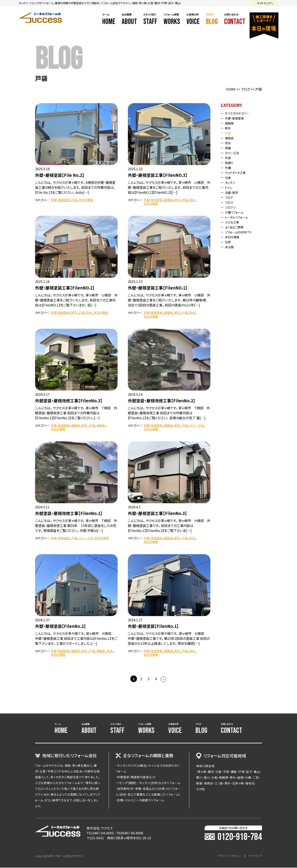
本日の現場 (86, 200)
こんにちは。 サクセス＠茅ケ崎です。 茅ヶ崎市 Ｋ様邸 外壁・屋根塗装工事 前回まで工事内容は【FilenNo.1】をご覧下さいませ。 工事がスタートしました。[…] (76, 638)
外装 (229, 158)
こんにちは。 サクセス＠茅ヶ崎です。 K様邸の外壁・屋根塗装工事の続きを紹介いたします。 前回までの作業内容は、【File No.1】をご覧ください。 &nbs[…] (75, 187)
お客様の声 (193, 19)
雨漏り (230, 163)
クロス (230, 202)
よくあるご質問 (236, 227)
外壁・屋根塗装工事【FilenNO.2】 (65, 288)
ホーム (109, 19)
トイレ (230, 187)
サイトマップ (254, 856)
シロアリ (232, 207)
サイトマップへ (265, 3)
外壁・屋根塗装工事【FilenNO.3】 (158, 175)
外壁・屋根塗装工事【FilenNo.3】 (157, 513)
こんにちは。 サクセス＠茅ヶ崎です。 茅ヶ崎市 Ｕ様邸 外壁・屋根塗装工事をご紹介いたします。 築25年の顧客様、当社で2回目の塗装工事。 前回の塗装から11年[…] (169, 300)
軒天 (177, 200)
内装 (229, 177)
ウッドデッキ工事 (237, 172)
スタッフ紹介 (150, 19)
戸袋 (74, 200)
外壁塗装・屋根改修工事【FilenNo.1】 (69, 513)
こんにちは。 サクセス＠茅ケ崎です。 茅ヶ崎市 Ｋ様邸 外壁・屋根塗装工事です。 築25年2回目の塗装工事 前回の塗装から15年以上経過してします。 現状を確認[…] (169, 638)
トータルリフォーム (239, 217)
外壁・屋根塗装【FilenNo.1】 (153, 626)
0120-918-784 (233, 837)
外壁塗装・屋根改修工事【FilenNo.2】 (162, 401)
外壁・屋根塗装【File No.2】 (60, 175)
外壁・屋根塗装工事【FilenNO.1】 (158, 288)
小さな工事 (234, 222)
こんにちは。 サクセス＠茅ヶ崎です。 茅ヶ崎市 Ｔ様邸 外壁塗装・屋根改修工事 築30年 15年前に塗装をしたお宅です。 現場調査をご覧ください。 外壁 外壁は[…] (76, 526)
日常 (229, 242)
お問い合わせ (235, 19)
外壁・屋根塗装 (60, 200)
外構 (229, 168)
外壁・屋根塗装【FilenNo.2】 (61, 626)
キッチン (232, 182)
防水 (192, 200)
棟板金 (101, 425)
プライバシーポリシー (225, 856)
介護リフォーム (236, 212)
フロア (230, 197)
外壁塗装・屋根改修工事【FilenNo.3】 (69, 401)
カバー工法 (196, 425)
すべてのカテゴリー (239, 113)
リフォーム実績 (172, 19)
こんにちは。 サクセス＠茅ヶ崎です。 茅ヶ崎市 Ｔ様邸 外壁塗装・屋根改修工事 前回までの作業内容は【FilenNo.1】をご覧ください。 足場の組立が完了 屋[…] (169, 413)
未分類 (231, 247)
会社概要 (129, 19)
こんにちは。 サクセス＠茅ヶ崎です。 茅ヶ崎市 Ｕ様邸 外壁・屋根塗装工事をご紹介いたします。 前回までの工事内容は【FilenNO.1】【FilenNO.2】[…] (169, 187)
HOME (231, 89)
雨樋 (229, 148)
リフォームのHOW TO (241, 232)
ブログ (212, 19)
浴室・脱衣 (233, 192)
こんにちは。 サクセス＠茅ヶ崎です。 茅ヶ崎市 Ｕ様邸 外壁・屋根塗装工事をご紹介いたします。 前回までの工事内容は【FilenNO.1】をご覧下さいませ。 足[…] (76, 300)
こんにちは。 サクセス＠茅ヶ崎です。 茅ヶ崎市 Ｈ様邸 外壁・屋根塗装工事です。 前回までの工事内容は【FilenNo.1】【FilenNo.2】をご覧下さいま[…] (169, 526)
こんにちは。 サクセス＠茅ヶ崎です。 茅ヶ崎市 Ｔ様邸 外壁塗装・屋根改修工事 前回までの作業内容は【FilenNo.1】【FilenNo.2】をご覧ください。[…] (76, 413)
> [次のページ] (163, 679)
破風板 (169, 200)
